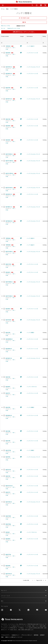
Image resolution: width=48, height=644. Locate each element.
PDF (14, 48)
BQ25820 (8, 539)
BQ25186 (8, 377)
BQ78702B (8, 320)
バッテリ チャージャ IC (32, 53)
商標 (2, 637)
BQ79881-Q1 (9, 207)
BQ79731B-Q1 (9, 188)
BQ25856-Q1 (9, 415)
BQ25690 (8, 126)
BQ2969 (8, 532)
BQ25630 (8, 140)
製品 (7, 9)
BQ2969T (8, 387)
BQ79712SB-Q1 (9, 161)
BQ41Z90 (8, 407)
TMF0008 (8, 245)
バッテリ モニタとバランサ (33, 67)
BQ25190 (8, 476)
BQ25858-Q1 (9, 349)
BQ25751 (8, 393)
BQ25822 (8, 309)
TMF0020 (8, 46)
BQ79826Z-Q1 (9, 221)
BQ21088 (8, 431)
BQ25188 (8, 441)
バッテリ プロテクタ (32, 387)
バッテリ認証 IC (31, 46)
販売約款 (36, 635)
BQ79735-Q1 (9, 574)
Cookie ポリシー (16, 635)
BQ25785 (8, 88)
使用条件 (42, 635)
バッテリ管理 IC (14, 9)
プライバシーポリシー (27, 635)
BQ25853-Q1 (9, 74)
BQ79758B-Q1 (9, 282)
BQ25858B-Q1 (9, 339)
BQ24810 (8, 272)
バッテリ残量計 (30, 333)
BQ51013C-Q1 (9, 486)
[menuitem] (32, 5)
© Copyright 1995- (7, 641)
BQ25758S (8, 516)
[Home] (24, 2)
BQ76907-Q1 (9, 358)
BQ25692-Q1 (9, 194)
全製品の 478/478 (21, 26)
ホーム (3, 9)
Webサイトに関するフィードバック (14, 637)
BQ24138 (8, 119)
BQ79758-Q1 (9, 502)
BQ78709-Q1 (9, 67)
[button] (3, 5)
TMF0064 (8, 238)
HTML (7, 49)
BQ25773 (8, 492)
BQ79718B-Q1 (9, 296)
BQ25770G (8, 555)
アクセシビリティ (6, 635)
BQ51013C (8, 470)
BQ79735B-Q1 (9, 154)
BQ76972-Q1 (9, 99)
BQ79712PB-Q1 (9, 173)
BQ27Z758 (8, 450)
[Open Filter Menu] (10, 43)
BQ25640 (8, 53)
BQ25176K (8, 264)
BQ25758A (8, 524)
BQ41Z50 (8, 333)
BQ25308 (8, 566)
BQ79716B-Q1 (9, 252)
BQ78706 (8, 457)
